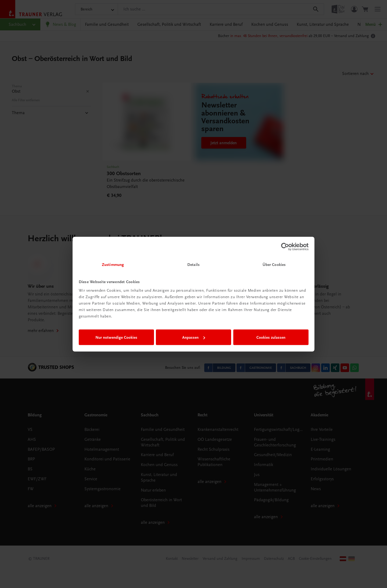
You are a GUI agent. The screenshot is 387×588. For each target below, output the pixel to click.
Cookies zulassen (271, 337)
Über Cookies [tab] (274, 264)
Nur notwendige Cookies (116, 337)
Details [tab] (193, 264)
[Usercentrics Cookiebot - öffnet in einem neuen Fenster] (285, 247)
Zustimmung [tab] (113, 264)
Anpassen (194, 337)
